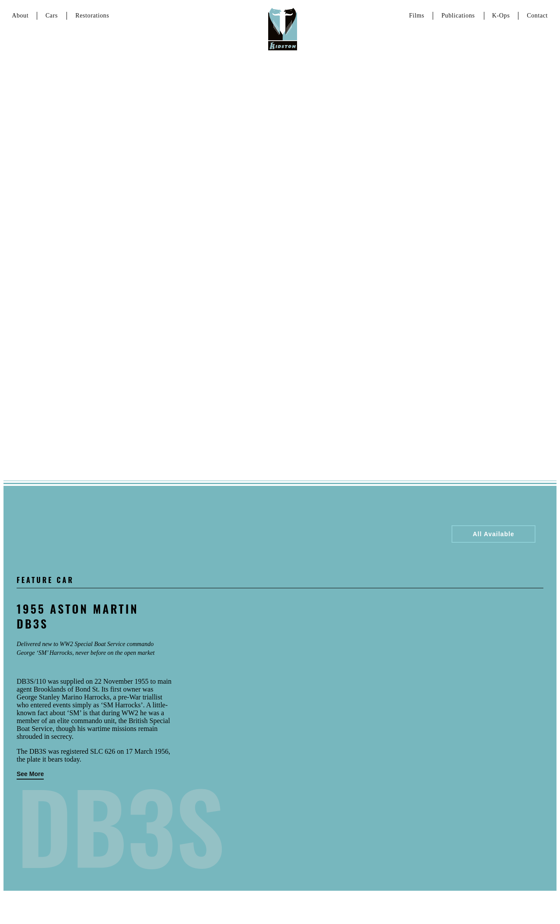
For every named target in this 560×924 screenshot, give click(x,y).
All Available (493, 534)
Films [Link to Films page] (417, 16)
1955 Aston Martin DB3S (78, 616)
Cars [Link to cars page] (52, 16)
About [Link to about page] (20, 16)
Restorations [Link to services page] (92, 16)
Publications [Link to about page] (458, 16)
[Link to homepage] (283, 28)
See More (30, 774)
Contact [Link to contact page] (537, 16)
